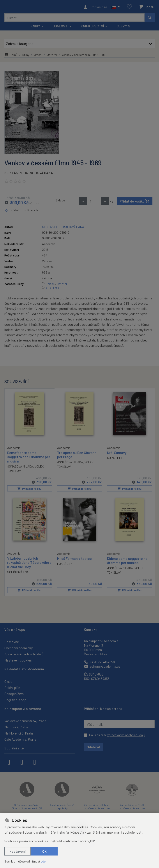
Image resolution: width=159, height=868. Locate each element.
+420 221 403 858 (99, 662)
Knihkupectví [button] (92, 27)
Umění (38, 56)
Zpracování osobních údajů (24, 654)
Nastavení (18, 851)
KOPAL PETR (116, 459)
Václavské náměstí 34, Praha (25, 721)
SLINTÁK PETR (16, 174)
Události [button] (60, 27)
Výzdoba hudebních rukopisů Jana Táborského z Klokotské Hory (29, 563)
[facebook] (9, 762)
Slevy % (123, 27)
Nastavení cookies (18, 660)
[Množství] (94, 203)
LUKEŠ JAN (65, 565)
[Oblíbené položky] (129, 8)
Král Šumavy (117, 454)
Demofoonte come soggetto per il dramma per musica (29, 458)
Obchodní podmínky (19, 648)
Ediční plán (12, 687)
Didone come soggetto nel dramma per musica (128, 561)
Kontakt (90, 629)
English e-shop (15, 700)
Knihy (26, 56)
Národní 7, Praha (16, 727)
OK (44, 851)
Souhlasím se (117, 735)
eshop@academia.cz (102, 666)
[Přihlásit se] (95, 7)
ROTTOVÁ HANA (41, 174)
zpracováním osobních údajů (126, 735)
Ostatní (52, 56)
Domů (11, 56)
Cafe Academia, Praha (20, 739)
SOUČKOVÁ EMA (18, 573)
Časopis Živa (14, 694)
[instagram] (22, 762)
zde (43, 861)
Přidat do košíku (135, 202)
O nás (8, 681)
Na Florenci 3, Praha (19, 733)
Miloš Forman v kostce (74, 559)
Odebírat (94, 747)
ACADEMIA (53, 289)
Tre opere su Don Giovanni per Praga (77, 456)
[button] (115, 7)
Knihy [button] (35, 27)
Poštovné (12, 642)
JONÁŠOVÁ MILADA (20, 467)
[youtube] (35, 762)
